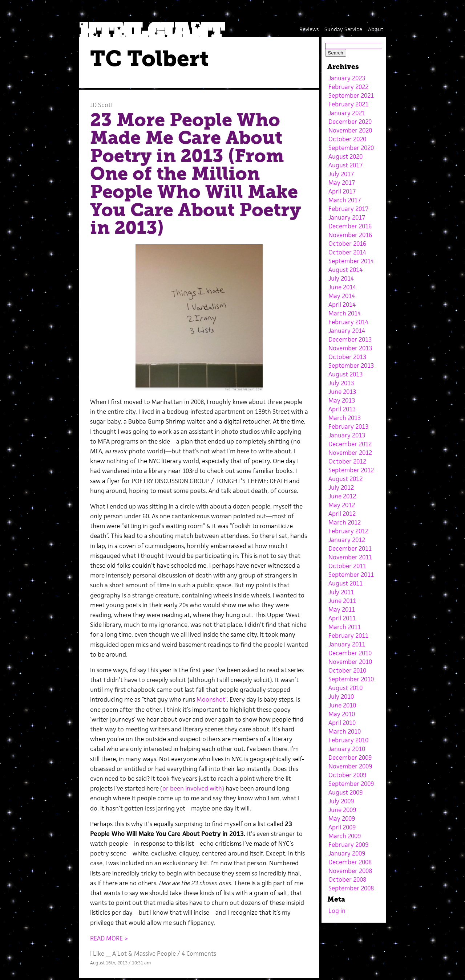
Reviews (309, 29)
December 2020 (350, 122)
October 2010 (347, 670)
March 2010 (345, 731)
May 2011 (342, 609)
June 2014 (342, 287)
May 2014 (342, 296)
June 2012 (342, 496)
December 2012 (350, 444)
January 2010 (347, 749)
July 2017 (341, 174)
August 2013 (345, 374)
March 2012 (345, 522)
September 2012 (351, 470)
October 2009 (347, 775)
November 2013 (350, 348)
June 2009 (342, 810)
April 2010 (342, 723)
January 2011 (347, 644)
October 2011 (347, 566)
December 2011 (350, 548)
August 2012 (345, 479)
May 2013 (342, 400)
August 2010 (345, 688)
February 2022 (348, 87)
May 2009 (342, 818)
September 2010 (351, 679)
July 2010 (341, 697)
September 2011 (351, 575)
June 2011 (342, 601)
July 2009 (341, 801)
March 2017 (345, 200)
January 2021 (347, 113)
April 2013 (342, 409)
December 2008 (350, 862)
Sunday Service (343, 29)
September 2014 (351, 261)
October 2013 (347, 357)
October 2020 (347, 139)
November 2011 (350, 557)
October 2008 (347, 879)
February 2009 (348, 845)
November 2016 (350, 235)
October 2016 (347, 244)
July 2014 (341, 278)
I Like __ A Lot (108, 954)
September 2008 (351, 888)
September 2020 (351, 148)
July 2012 (341, 487)
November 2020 (350, 130)
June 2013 (342, 392)
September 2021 (351, 95)
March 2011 (345, 627)
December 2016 (350, 226)
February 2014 (348, 322)
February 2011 (348, 636)
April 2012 (342, 514)
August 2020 (345, 156)
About (376, 29)
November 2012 (350, 453)
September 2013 (351, 366)
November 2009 (350, 766)
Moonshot (211, 699)
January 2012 (347, 540)
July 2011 (341, 592)
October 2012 (347, 461)
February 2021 (348, 104)
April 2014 (342, 305)
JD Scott (102, 105)
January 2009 (347, 853)
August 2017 (345, 165)
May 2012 (342, 505)
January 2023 (347, 78)
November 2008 (350, 871)
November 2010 (350, 662)
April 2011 (342, 618)
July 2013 (341, 383)
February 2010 (348, 740)
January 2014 (347, 331)
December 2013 (350, 339)
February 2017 (348, 209)
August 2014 (345, 270)
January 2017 (347, 217)
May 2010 (342, 714)
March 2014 (345, 313)
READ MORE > (109, 938)
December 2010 (350, 653)
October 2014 (347, 252)
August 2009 (345, 792)
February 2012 (348, 531)
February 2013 (348, 426)
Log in (337, 911)
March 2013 (345, 418)
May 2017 (342, 183)
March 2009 (345, 836)
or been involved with (192, 788)
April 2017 (342, 191)
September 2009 (351, 784)
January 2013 (347, 435)
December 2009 (350, 758)
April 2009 (342, 827)
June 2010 (342, 705)
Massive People (155, 954)
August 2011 (345, 583)
